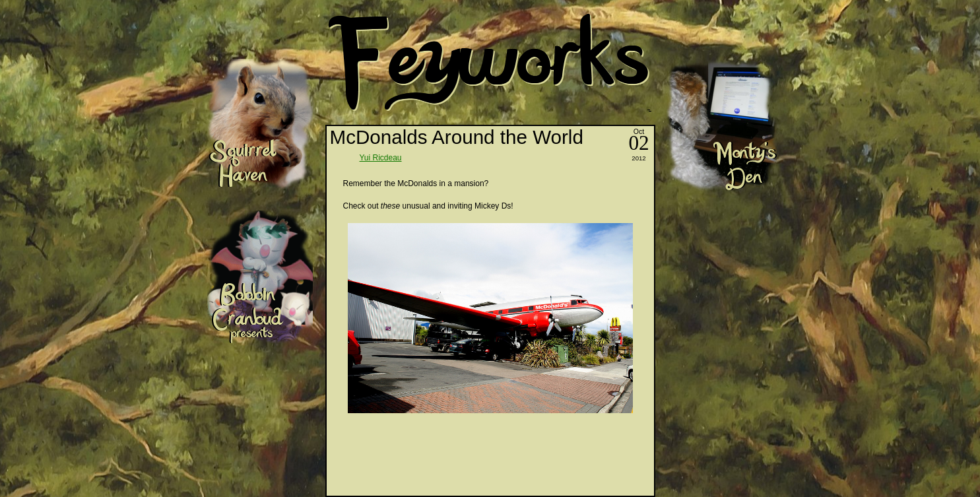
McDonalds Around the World (457, 137)
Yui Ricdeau (381, 158)
